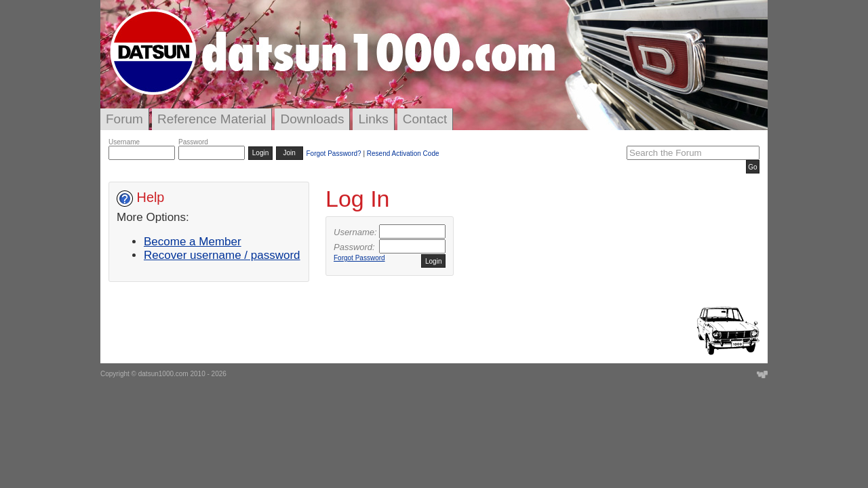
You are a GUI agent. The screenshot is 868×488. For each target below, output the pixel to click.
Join (290, 153)
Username (124, 142)
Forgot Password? (333, 154)
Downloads (312, 119)
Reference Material (212, 119)
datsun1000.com (163, 374)
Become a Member (193, 242)
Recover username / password (222, 255)
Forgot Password (359, 258)
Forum (124, 119)
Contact (425, 119)
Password (193, 142)
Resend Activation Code (403, 154)
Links (373, 119)
